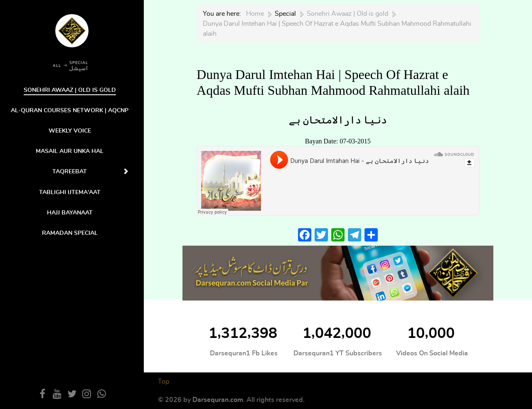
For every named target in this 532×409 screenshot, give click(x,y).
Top (164, 382)
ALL (57, 66)
